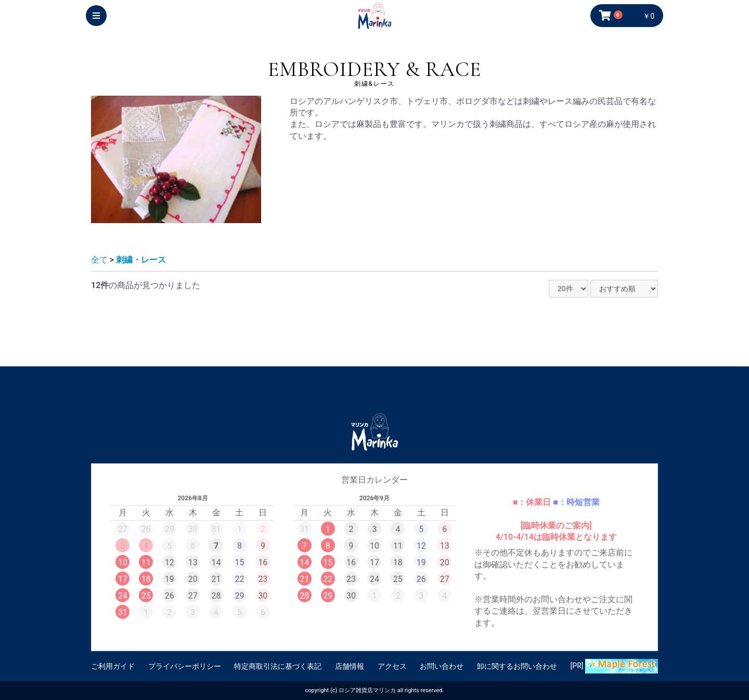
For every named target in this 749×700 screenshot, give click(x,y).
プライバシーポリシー (185, 666)
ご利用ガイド (113, 666)
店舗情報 (350, 666)
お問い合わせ (442, 666)
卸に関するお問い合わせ (517, 666)
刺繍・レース (141, 260)
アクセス (392, 666)
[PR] (614, 666)
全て (99, 260)
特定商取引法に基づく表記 (278, 666)
